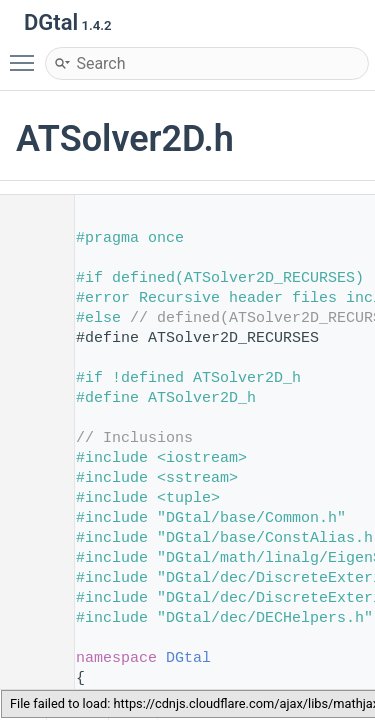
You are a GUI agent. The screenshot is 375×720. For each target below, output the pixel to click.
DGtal (188, 658)
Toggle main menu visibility (27, 54)
